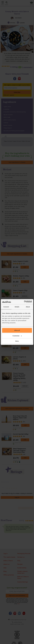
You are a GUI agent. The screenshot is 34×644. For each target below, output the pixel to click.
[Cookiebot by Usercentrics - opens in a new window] (24, 302)
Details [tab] (17, 307)
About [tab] (28, 307)
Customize (17, 336)
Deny (17, 341)
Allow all (17, 330)
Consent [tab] (6, 307)
